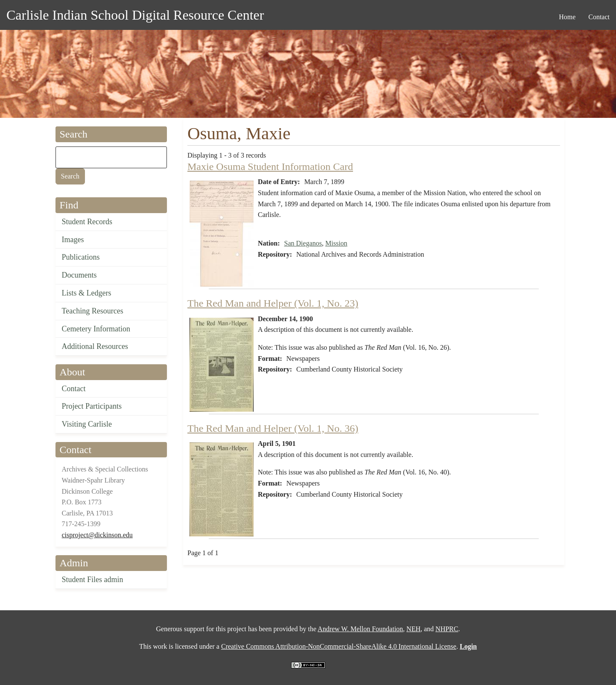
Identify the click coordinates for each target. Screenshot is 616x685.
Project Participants (92, 406)
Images (73, 240)
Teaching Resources (93, 311)
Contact (74, 389)
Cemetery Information (96, 329)
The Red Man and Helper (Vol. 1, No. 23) (273, 303)
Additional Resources (95, 346)
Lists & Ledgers (87, 293)
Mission (336, 243)
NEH (413, 629)
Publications (81, 257)
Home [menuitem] (567, 17)
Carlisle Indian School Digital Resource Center (135, 15)
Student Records (87, 222)
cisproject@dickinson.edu (97, 535)
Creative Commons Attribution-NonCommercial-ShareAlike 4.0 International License (339, 646)
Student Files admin (93, 580)
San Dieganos (303, 243)
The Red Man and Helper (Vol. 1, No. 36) (273, 428)
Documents (79, 275)
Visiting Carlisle (87, 424)
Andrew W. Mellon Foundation (360, 629)
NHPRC (447, 629)
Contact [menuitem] (599, 17)
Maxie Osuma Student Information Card (270, 167)
